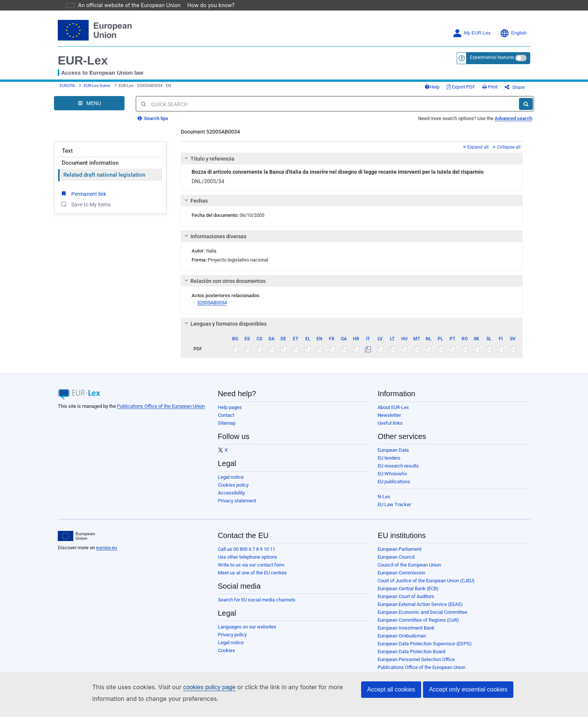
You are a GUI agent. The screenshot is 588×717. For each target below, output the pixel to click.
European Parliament (400, 555)
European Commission (401, 578)
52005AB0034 (212, 308)
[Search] (526, 110)
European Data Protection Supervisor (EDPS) (425, 649)
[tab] (352, 164)
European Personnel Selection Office (416, 665)
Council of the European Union (409, 570)
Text (67, 156)
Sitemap (227, 429)
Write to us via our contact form (251, 570)
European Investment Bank (406, 634)
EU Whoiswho (392, 479)
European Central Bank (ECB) (408, 594)
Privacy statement (237, 506)
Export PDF (473, 90)
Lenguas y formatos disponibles (224, 329)
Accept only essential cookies (468, 689)
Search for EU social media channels (257, 605)
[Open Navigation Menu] (89, 109)
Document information (90, 168)
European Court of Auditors (406, 602)
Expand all (476, 153)
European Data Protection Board (411, 657)
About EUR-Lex (393, 413)
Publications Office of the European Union (161, 412)
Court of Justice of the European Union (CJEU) (426, 586)
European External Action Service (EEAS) (420, 610)
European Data (393, 456)
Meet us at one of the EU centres (252, 578)
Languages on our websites (247, 632)
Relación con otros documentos (224, 287)
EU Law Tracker (394, 510)
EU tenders (389, 464)
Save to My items (85, 210)
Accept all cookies (391, 689)
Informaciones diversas (214, 242)
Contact (226, 421)
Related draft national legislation (104, 180)
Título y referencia (208, 164)
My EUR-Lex (472, 33)
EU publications (394, 487)
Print (502, 90)
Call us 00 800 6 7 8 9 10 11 (247, 555)
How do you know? (207, 5)
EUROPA (67, 89)
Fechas (195, 206)
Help (444, 90)
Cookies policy (233, 491)
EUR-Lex (83, 60)
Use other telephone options (247, 563)
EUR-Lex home (97, 89)
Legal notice (231, 483)
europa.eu (106, 553)
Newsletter (389, 421)
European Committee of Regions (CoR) (418, 626)
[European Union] (76, 542)
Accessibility (231, 498)
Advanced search (513, 124)
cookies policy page (197, 687)
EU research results (398, 471)
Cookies (226, 656)
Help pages (230, 413)
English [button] (513, 33)
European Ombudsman (402, 641)
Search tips (153, 124)
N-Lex (384, 502)
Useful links (390, 429)
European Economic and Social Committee (422, 618)
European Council (396, 563)
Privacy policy (232, 640)
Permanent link (83, 199)
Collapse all (507, 153)
